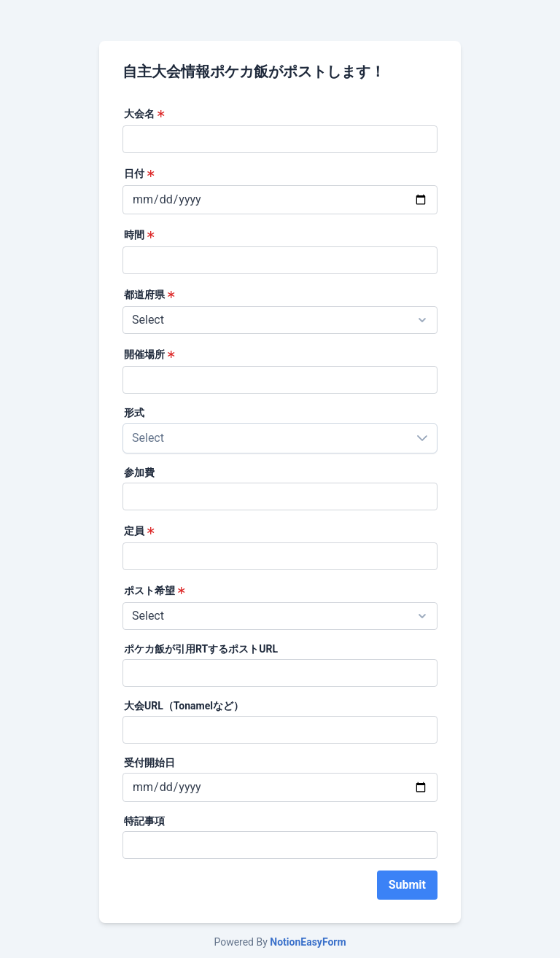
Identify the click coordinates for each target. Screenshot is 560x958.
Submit (407, 885)
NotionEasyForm (308, 942)
